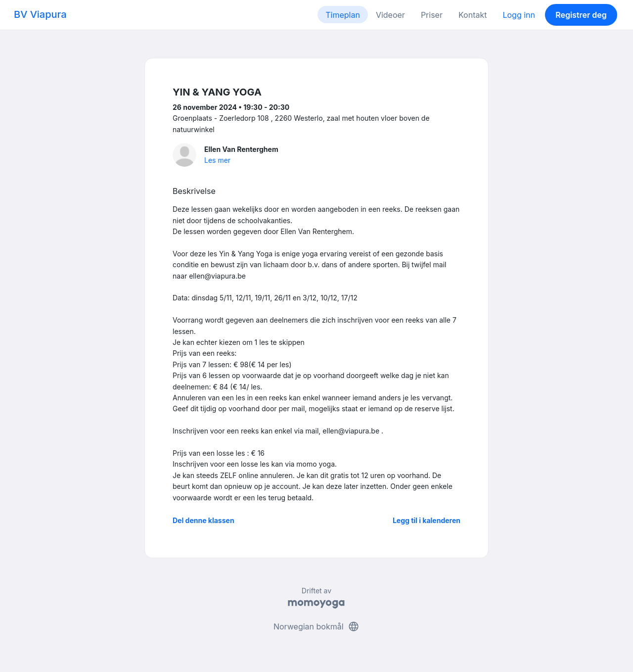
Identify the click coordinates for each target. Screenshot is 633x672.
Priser (432, 15)
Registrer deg (581, 15)
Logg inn (519, 15)
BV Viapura (40, 14)
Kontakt (473, 15)
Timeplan (343, 15)
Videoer (390, 15)
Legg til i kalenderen (427, 520)
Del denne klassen (203, 520)
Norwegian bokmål (316, 626)
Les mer (217, 160)
